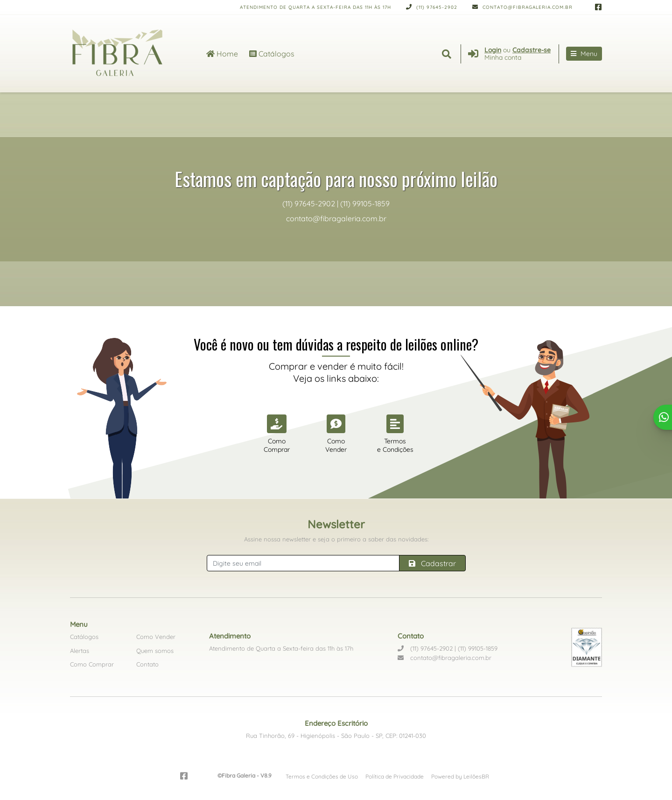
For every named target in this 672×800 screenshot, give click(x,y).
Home (222, 54)
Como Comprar (92, 664)
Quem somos (155, 651)
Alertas (80, 651)
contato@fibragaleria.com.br (522, 7)
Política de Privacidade (395, 776)
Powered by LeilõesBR (460, 776)
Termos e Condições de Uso (322, 776)
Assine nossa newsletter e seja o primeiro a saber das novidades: (336, 539)
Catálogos (272, 54)
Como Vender (156, 637)
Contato (147, 664)
